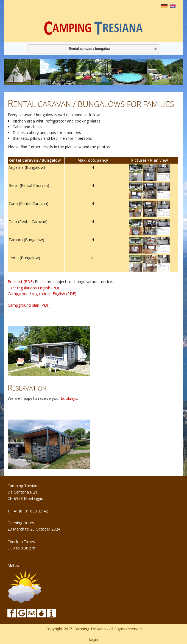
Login (94, 639)
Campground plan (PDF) (29, 305)
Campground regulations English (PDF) (42, 294)
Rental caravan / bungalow (89, 49)
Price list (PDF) (21, 282)
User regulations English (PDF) (35, 288)
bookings (69, 398)
